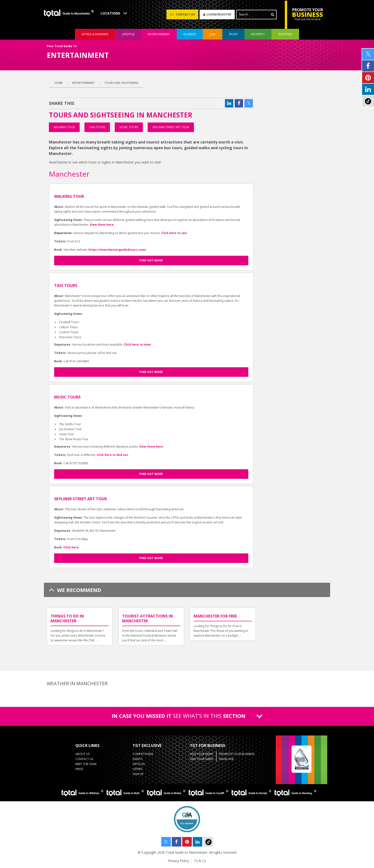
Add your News (201, 754)
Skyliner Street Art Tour (171, 127)
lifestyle (128, 34)
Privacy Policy (178, 861)
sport (233, 34)
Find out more (151, 260)
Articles (139, 764)
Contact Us (84, 759)
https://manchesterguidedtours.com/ (117, 250)
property (258, 34)
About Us (83, 754)
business (190, 34)
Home (59, 83)
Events (138, 759)
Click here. (72, 547)
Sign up (138, 774)
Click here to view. (138, 345)
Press (79, 769)
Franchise (226, 759)
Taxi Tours (97, 127)
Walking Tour (64, 127)
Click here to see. (174, 233)
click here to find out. (113, 455)
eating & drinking (95, 34)
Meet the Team (86, 764)
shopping (285, 34)
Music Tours (129, 127)
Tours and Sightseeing (121, 83)
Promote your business (237, 754)
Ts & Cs (200, 861)
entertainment (159, 34)
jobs (212, 34)
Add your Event (202, 759)
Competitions (143, 754)
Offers (138, 769)
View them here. (102, 225)
